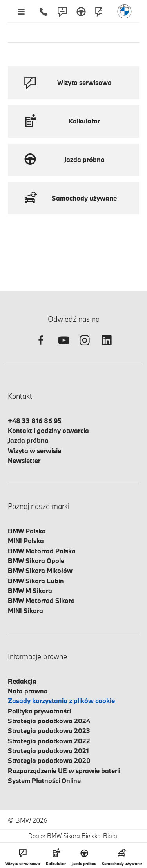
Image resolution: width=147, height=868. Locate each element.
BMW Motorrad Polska (42, 551)
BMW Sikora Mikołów (40, 570)
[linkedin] (107, 347)
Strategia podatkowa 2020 (49, 760)
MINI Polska (26, 541)
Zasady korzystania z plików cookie (61, 701)
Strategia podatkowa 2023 (49, 731)
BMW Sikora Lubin (36, 581)
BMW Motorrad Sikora (41, 600)
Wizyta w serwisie (34, 451)
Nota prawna (28, 691)
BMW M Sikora (30, 591)
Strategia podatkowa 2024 (49, 721)
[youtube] (63, 347)
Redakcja (22, 681)
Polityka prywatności (40, 711)
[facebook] (41, 347)
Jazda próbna (28, 440)
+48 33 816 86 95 (35, 421)
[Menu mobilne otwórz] (21, 11)
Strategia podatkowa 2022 (49, 741)
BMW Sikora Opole (36, 561)
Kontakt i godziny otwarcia (48, 430)
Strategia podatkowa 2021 (48, 751)
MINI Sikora (25, 611)
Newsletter (24, 460)
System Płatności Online (44, 780)
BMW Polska (27, 531)
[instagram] (85, 347)
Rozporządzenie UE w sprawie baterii (64, 771)
